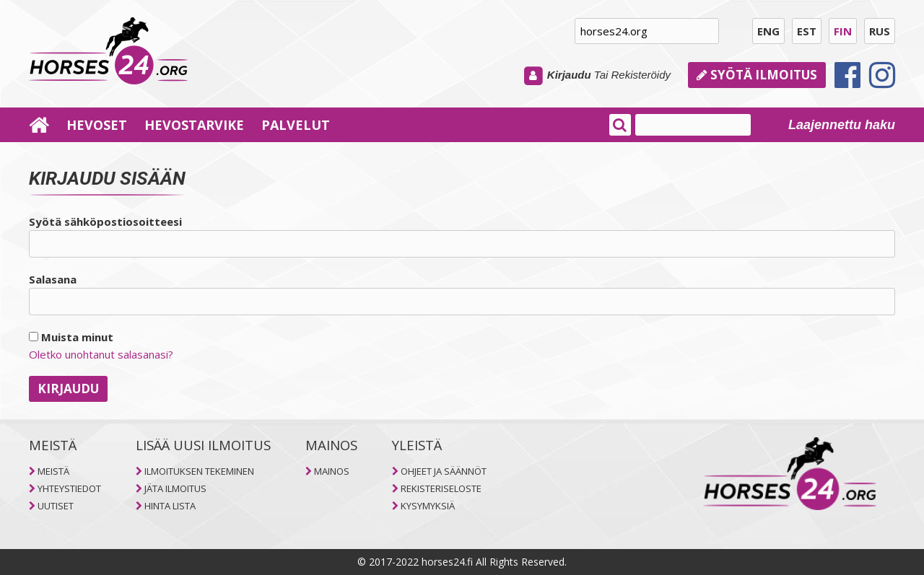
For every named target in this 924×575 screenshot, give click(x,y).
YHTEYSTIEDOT (69, 488)
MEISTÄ (53, 471)
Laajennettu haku (842, 125)
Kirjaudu (569, 75)
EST (807, 31)
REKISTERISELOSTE (441, 488)
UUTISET (56, 506)
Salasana (53, 279)
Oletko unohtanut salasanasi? (101, 354)
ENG (768, 31)
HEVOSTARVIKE (194, 125)
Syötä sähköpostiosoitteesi (105, 221)
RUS (880, 31)
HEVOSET (97, 125)
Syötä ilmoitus (757, 75)
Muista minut (71, 337)
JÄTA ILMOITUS (175, 488)
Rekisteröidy (641, 75)
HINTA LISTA (170, 506)
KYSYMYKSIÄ (428, 506)
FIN (843, 31)
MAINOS (332, 471)
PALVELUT (296, 125)
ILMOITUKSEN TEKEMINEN (199, 471)
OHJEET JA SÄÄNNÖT (444, 471)
